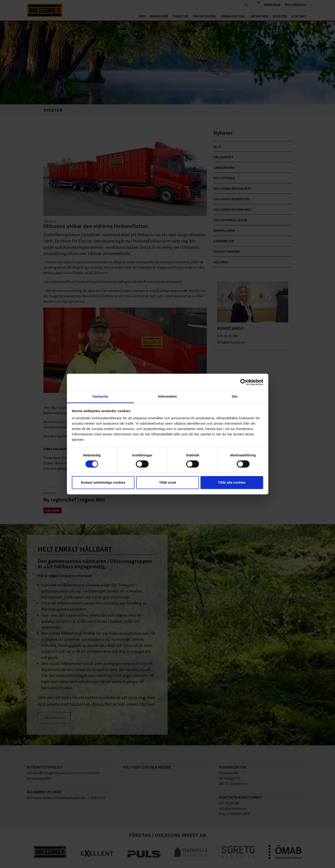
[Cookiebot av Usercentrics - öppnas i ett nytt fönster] (244, 382)
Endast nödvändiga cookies (103, 482)
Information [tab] (168, 396)
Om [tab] (235, 396)
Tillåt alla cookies (232, 482)
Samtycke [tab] (100, 396)
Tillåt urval (167, 482)
